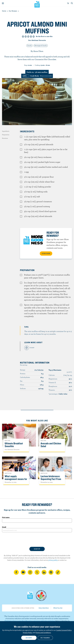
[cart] (68, 3)
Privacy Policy (27, 633)
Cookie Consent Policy (64, 630)
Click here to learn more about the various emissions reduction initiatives (30, 621)
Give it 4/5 (31, 36)
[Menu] (3, 3)
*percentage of (58, 394)
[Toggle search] (72, 3)
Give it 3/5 (28, 36)
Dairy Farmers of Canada (37, 4)
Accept (29, 638)
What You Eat (58, 608)
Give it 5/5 (34, 36)
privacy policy (53, 560)
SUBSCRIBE (46, 253)
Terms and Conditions (43, 633)
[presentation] (37, 540)
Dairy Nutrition (44, 608)
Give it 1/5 (23, 36)
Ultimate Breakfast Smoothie (14, 445)
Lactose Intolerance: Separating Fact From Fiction (51, 479)
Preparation (6, 135)
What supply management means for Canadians (16, 479)
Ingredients (6, 131)
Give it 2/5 (26, 36)
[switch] (37, 76)
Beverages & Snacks (41, 45)
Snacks (29, 45)
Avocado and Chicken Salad (51, 445)
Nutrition (5, 138)
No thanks (45, 638)
